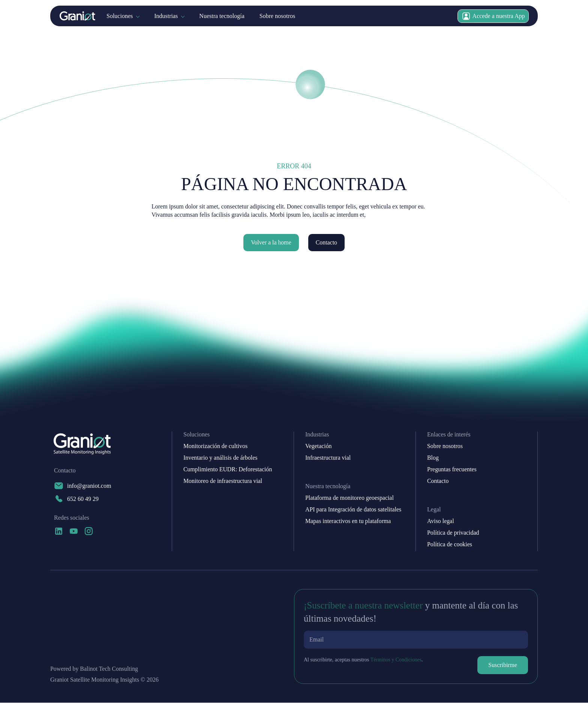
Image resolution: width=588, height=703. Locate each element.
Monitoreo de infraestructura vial (223, 481)
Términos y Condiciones (396, 660)
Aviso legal (441, 522)
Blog (433, 458)
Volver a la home (271, 242)
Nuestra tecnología (222, 16)
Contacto (327, 242)
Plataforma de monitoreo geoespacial (350, 498)
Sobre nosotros (277, 16)
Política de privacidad (453, 533)
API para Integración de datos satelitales (354, 510)
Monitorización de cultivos (216, 447)
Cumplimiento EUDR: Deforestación (228, 470)
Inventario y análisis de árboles (221, 458)
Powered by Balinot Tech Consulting (94, 669)
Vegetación (319, 447)
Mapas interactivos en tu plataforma (348, 522)
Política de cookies (450, 545)
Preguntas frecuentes (452, 470)
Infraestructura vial (328, 458)
